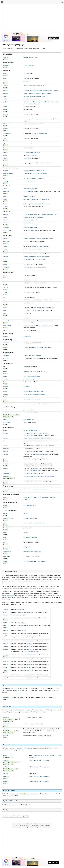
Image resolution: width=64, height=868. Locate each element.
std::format (42, 260)
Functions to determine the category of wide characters (37, 257)
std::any (26, 73)
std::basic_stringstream (31, 469)
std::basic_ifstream (42, 433)
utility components (32, 155)
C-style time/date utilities (30, 107)
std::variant (28, 158)
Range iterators (27, 337)
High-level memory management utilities (34, 171)
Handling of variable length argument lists (34, 96)
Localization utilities (29, 420)
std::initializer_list (30, 124)
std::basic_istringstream (47, 469)
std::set (26, 311)
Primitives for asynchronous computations (34, 523)
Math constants (27, 387)
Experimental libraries (9, 801)
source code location (42, 133)
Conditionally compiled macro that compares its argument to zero (40, 214)
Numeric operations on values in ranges (33, 391)
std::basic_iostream (42, 454)
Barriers (25, 513)
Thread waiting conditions (30, 518)
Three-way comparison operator (32, 86)
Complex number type (29, 379)
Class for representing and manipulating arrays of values (38, 404)
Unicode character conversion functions (37, 249)
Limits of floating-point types (31, 189)
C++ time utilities (28, 81)
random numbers (28, 104)
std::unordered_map (29, 321)
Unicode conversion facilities (31, 413)
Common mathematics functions (32, 376)
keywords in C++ (33, 757)
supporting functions (41, 489)
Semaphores (27, 547)
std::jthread (36, 557)
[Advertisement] (32, 18)
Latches (25, 533)
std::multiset (36, 311)
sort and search (37, 104)
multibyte (35, 254)
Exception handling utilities (30, 220)
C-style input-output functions (31, 430)
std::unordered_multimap (45, 321)
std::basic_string (29, 264)
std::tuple (27, 138)
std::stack (27, 318)
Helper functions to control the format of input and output (38, 438)
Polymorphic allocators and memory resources (35, 173)
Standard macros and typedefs (31, 99)
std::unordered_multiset (45, 326)
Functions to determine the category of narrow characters (38, 239)
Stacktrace (26, 223)
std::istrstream (39, 476)
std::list (27, 297)
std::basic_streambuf (30, 473)
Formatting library (28, 259)
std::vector (27, 331)
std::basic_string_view (31, 267)
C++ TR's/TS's (5, 805)
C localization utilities (29, 410)
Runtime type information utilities (32, 153)
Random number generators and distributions (35, 394)
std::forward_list (29, 293)
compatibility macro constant (42, 760)
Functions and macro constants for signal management (38, 93)
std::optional (28, 129)
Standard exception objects (30, 228)
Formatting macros (28, 192)
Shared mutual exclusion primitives (32, 552)
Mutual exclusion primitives (30, 537)
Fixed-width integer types (30, 199)
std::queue (27, 308)
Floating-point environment (30, 371)
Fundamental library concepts (31, 57)
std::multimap (36, 300)
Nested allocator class (29, 181)
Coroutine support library (30, 65)
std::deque (27, 280)
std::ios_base (28, 441)
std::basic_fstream (29, 433)
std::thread (27, 561)
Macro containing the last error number (33, 217)
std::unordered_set (29, 326)
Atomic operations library (30, 505)
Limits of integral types (29, 196)
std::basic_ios (41, 441)
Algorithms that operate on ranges (32, 356)
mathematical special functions (29, 638)
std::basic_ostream (29, 454)
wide (29, 254)
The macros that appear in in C (47, 755)
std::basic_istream (29, 451)
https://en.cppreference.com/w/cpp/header (32, 827)
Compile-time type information (31, 143)
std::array (27, 275)
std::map (26, 300)
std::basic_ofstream (30, 435)
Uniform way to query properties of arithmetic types (36, 204)
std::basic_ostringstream (31, 471)
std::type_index (29, 148)
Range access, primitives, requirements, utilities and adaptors (39, 348)
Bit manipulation (28, 367)
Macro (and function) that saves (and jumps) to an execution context (41, 91)
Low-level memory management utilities (34, 178)
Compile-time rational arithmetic (32, 399)
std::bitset (27, 78)
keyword (18, 690)
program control (40, 102)
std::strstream (28, 476)
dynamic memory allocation (52, 102)
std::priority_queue (39, 308)
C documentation (7, 816)
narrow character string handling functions (38, 246)
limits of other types (44, 199)
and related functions (30, 651)
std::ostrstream (49, 476)
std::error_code (33, 231)
